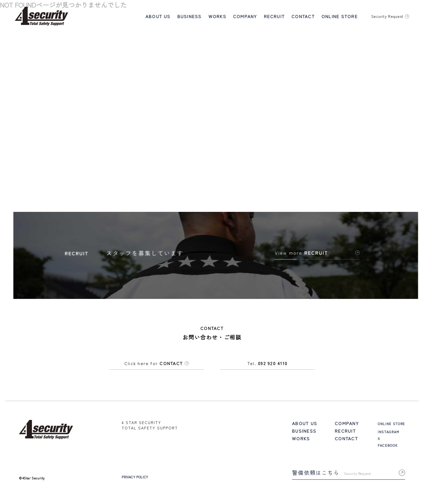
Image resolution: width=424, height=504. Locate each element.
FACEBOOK (388, 448)
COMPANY (245, 16)
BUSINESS (190, 16)
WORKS (217, 16)
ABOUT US (158, 16)
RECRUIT (274, 16)
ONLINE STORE (340, 16)
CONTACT (303, 16)
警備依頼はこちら (349, 475)
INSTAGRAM (389, 434)
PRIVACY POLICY (135, 479)
